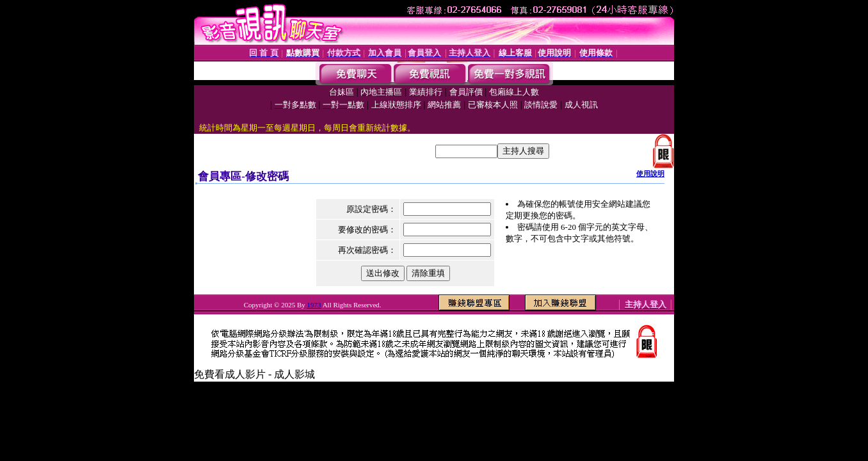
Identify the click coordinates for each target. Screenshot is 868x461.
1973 (314, 305)
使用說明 (650, 174)
